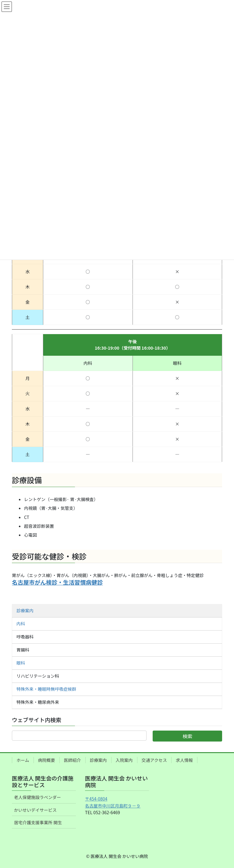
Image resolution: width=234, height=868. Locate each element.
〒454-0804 (96, 799)
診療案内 (25, 610)
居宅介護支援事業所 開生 (38, 822)
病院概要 (47, 760)
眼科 (21, 663)
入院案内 (124, 760)
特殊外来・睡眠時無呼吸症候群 (46, 689)
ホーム (23, 760)
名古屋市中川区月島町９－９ (113, 806)
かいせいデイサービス (35, 810)
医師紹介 (73, 760)
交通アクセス (154, 760)
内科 (21, 624)
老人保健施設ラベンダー (37, 797)
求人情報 (184, 760)
